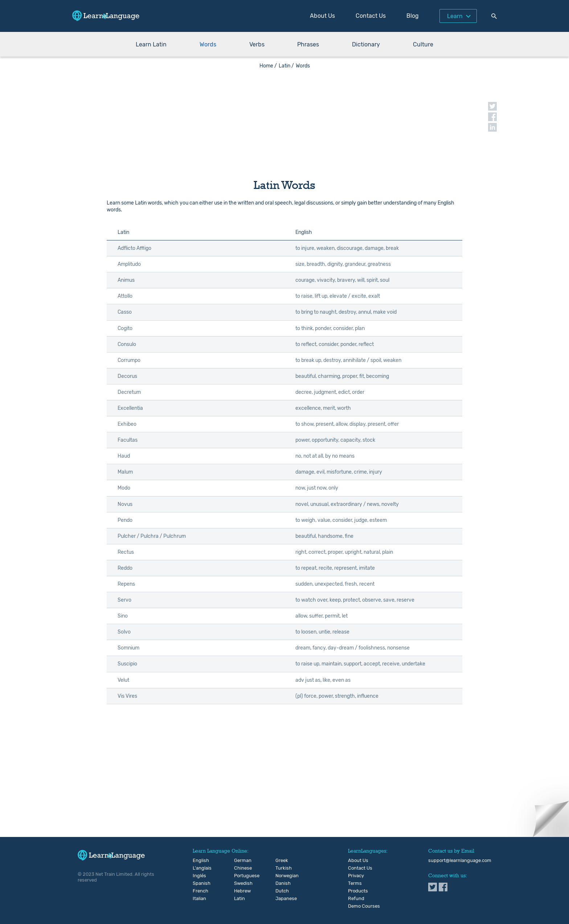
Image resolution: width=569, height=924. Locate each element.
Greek (281, 861)
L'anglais (199, 868)
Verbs (257, 44)
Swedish (240, 883)
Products (358, 891)
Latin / (286, 66)
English (199, 861)
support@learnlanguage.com (460, 861)
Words (208, 44)
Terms (355, 883)
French (199, 891)
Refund (356, 899)
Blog (413, 16)
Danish (281, 883)
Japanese (281, 899)
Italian (199, 899)
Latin (240, 899)
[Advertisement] (284, 120)
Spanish (199, 883)
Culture (423, 44)
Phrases (308, 44)
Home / (268, 66)
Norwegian (281, 876)
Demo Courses (364, 906)
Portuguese (240, 876)
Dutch (281, 891)
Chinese (240, 868)
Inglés (199, 876)
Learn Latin (151, 44)
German (240, 861)
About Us (322, 16)
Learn (455, 16)
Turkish (281, 868)
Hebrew (240, 891)
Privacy (356, 876)
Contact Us (371, 16)
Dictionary (366, 44)
